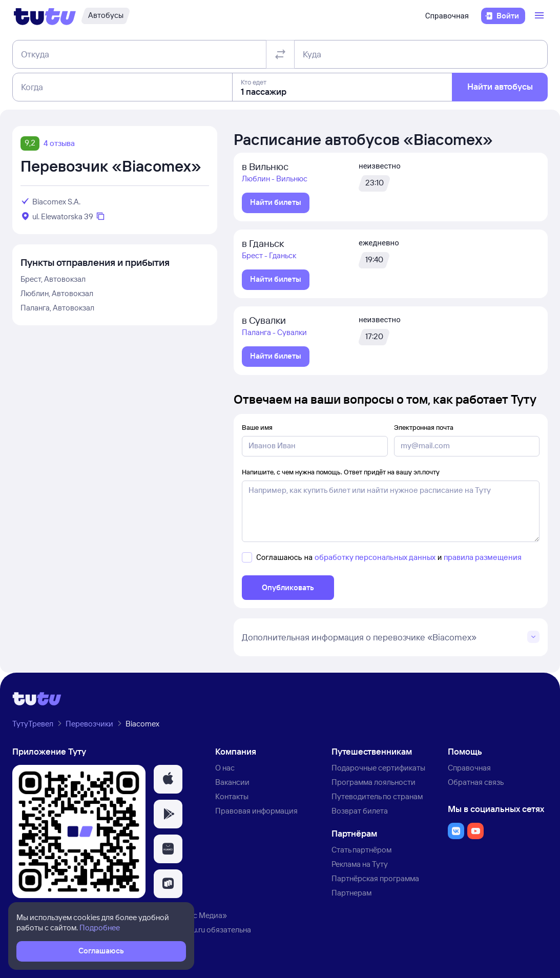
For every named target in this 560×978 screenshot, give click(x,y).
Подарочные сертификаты (378, 768)
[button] (168, 779)
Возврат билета (360, 811)
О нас (225, 768)
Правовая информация (256, 811)
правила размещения (483, 557)
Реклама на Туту (360, 864)
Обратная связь (476, 782)
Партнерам (351, 893)
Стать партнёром (361, 850)
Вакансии (232, 782)
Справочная (447, 16)
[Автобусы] (106, 16)
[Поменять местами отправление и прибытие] (280, 54)
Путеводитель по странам (377, 796)
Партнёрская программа (375, 878)
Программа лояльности (374, 782)
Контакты (232, 796)
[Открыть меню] (541, 16)
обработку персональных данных (375, 557)
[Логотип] (45, 16)
